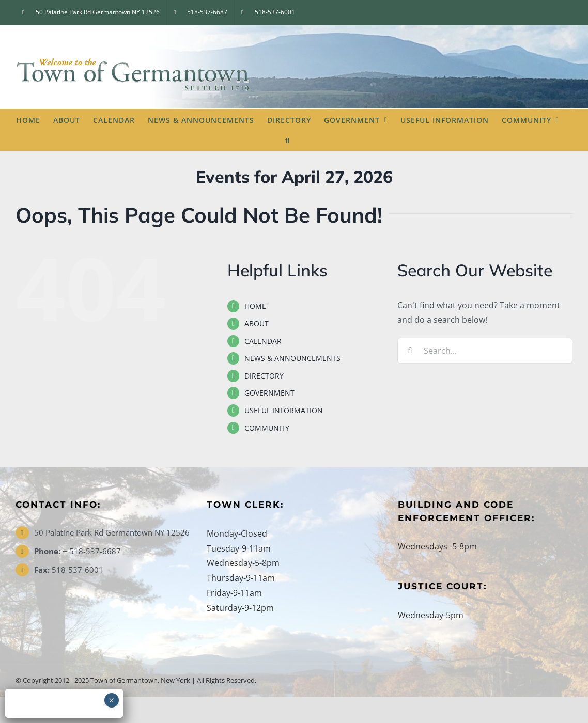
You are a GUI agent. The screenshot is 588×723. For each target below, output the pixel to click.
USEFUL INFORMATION (284, 410)
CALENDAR (263, 341)
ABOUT (257, 324)
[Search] (410, 351)
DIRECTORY (264, 376)
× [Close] (111, 700)
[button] (288, 140)
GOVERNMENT (269, 393)
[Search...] (485, 351)
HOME (255, 306)
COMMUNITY (267, 428)
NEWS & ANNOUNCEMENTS (292, 358)
